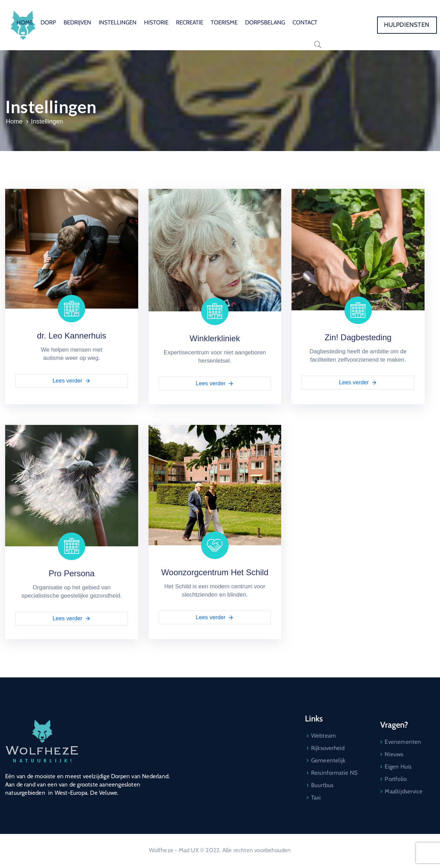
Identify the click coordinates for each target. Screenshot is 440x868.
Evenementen (403, 742)
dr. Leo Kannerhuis (72, 336)
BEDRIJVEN (77, 22)
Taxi (316, 797)
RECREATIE (190, 22)
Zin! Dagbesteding (358, 337)
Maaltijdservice (404, 791)
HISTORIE (156, 22)
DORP (48, 22)
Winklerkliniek (215, 338)
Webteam (323, 736)
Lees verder (72, 381)
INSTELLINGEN (118, 22)
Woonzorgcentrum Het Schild (215, 572)
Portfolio (396, 779)
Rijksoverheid (328, 748)
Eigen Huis (398, 767)
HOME (25, 22)
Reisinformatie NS (334, 773)
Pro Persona (72, 573)
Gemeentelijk (328, 760)
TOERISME (224, 22)
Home (14, 121)
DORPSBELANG (265, 22)
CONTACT (305, 22)
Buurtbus (322, 785)
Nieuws (394, 754)
